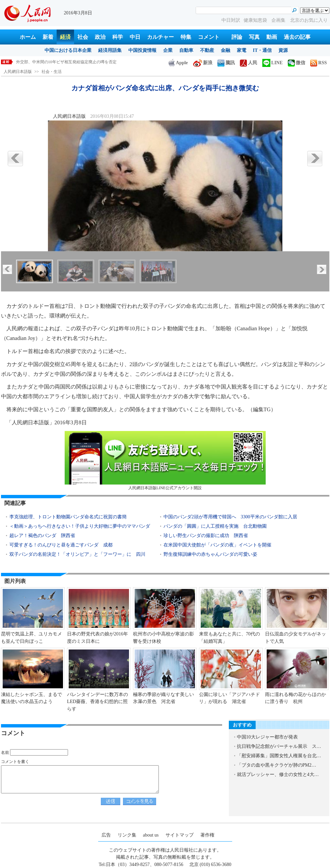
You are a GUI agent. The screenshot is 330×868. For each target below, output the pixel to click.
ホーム (28, 37)
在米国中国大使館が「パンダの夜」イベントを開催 (217, 545)
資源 (283, 50)
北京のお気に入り (309, 20)
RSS (319, 63)
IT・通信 (262, 50)
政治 (100, 37)
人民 (249, 63)
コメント (209, 37)
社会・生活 (52, 72)
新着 (48, 37)
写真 (254, 37)
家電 (242, 50)
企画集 (279, 20)
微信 (296, 63)
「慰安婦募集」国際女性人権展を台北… (279, 756)
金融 (225, 50)
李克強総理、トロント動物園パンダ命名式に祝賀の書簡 (68, 517)
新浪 (203, 63)
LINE (273, 63)
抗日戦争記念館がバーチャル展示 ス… (279, 746)
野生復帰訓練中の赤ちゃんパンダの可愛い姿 (210, 554)
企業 (168, 50)
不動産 (207, 50)
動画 (272, 37)
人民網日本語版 (18, 72)
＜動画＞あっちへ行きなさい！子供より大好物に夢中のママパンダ (80, 526)
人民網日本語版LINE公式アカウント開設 (165, 461)
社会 (83, 37)
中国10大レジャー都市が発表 (267, 737)
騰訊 (226, 63)
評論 (237, 37)
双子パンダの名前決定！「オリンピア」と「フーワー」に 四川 (77, 554)
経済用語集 (110, 50)
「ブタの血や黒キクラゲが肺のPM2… (277, 765)
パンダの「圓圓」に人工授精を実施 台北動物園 (215, 526)
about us (151, 835)
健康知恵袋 (256, 20)
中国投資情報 (142, 50)
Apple (178, 63)
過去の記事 (297, 37)
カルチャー (160, 37)
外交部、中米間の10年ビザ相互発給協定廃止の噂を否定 (66, 62)
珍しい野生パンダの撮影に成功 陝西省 (206, 536)
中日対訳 (231, 20)
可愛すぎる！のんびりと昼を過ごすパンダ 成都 (61, 545)
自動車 (186, 50)
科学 (118, 37)
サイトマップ (180, 835)
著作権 (207, 835)
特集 (186, 37)
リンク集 (127, 835)
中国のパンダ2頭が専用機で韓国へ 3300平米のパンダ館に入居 (230, 517)
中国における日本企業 (68, 50)
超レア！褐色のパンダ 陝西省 (42, 536)
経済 (65, 37)
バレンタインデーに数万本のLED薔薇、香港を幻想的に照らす (97, 702)
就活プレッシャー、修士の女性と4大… (278, 774)
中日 (135, 37)
